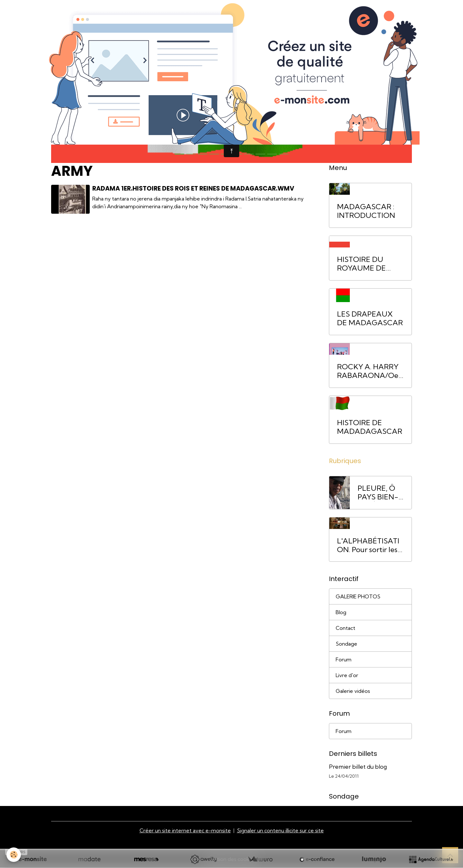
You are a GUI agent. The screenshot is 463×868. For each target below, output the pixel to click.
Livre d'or (347, 675)
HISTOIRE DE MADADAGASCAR (370, 427)
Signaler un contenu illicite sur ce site (280, 830)
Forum (344, 659)
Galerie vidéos (353, 691)
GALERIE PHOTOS (358, 596)
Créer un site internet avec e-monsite (185, 830)
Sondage (346, 644)
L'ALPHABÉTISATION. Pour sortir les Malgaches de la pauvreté (368, 545)
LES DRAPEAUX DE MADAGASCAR (370, 318)
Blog (341, 612)
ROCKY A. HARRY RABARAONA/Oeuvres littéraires (370, 371)
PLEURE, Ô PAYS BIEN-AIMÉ (378, 493)
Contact (345, 628)
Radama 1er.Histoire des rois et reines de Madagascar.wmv (193, 188)
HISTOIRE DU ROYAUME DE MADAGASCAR (364, 264)
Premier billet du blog (358, 767)
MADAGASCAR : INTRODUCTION (366, 211)
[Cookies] (14, 855)
